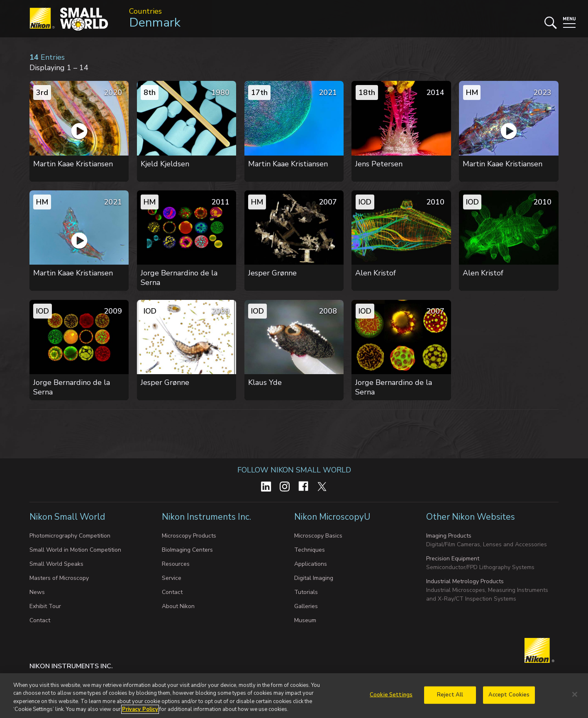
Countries (145, 11)
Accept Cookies (509, 695)
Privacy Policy (140, 710)
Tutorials (306, 592)
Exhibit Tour (45, 606)
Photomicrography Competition (70, 536)
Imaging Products (449, 536)
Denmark (155, 23)
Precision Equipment (453, 559)
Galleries (306, 606)
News (37, 592)
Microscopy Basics (318, 536)
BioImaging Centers (187, 550)
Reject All (450, 695)
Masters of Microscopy (59, 578)
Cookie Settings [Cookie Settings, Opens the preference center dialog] (391, 695)
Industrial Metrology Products (465, 581)
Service (172, 578)
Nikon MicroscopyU (332, 517)
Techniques (310, 550)
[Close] (575, 694)
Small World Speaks (56, 564)
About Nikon (178, 606)
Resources (176, 564)
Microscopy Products (189, 536)
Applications (311, 564)
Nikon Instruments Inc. (207, 517)
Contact (40, 620)
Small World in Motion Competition (75, 550)
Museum (305, 620)
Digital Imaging (314, 578)
